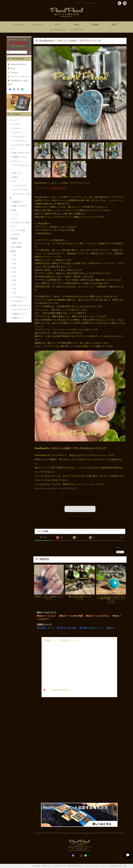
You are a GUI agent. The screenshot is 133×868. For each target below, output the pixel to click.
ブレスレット (38, 24)
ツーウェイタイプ (19, 137)
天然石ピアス (18, 202)
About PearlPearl (91, 3)
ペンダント (17, 124)
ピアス (57, 24)
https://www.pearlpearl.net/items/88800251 (56, 488)
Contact (112, 3)
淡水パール (17, 173)
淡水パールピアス (19, 206)
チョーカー (17, 132)
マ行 (14, 280)
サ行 (14, 264)
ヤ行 (14, 284)
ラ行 (14, 289)
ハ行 (14, 276)
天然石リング (18, 318)
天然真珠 (95, 24)
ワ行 (14, 293)
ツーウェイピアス (19, 185)
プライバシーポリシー (20, 77)
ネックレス (19, 24)
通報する (120, 552)
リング (15, 214)
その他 (76, 24)
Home (78, 3)
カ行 (14, 259)
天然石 (114, 24)
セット (15, 218)
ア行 (14, 255)
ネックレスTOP (19, 230)
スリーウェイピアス (20, 190)
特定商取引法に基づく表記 (118, 866)
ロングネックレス (19, 141)
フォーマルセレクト (57, 30)
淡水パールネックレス (21, 153)
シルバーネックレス (20, 310)
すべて (43, 537)
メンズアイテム (77, 30)
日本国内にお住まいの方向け (80, 518)
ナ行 (14, 272)
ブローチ (16, 234)
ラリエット (17, 128)
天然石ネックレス (19, 157)
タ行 (14, 268)
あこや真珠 (17, 247)
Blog (103, 3)
